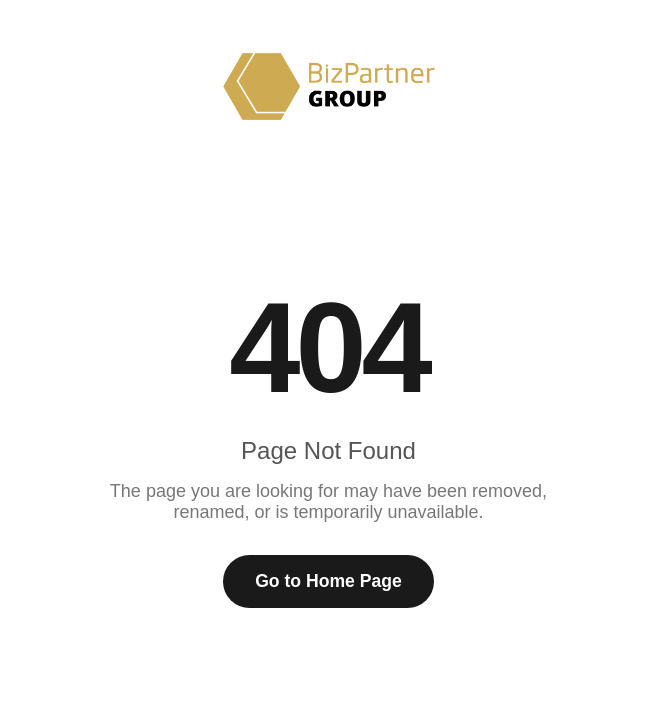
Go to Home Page (328, 581)
